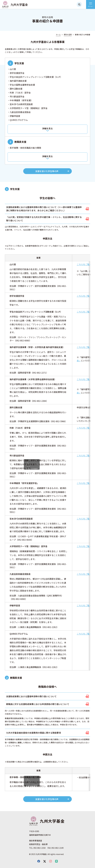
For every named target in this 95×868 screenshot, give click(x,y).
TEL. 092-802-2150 (37, 848)
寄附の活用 (68, 35)
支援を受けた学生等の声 (47, 171)
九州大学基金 (19, 4)
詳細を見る (47, 128)
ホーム (58, 35)
